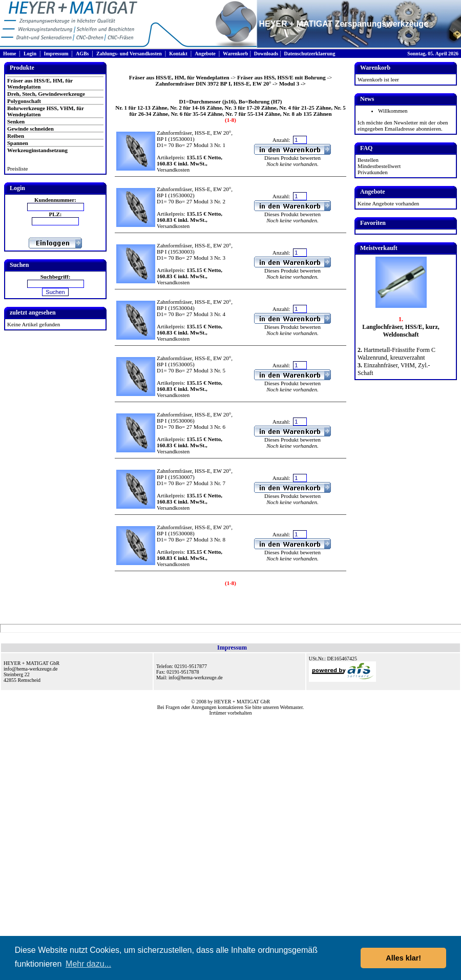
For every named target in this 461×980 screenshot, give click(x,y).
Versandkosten (173, 170)
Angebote (205, 54)
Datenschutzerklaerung (309, 54)
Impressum (56, 54)
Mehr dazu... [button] (88, 964)
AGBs (82, 54)
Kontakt (178, 54)
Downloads (266, 54)
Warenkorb (235, 54)
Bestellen (368, 160)
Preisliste (17, 169)
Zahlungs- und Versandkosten (129, 54)
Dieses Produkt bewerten (292, 158)
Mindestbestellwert (379, 166)
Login (30, 54)
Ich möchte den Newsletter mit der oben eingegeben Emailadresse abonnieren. (403, 126)
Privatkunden (373, 172)
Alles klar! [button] (403, 958)
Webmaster (291, 707)
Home (10, 54)
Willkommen (393, 111)
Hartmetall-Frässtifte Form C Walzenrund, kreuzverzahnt (396, 354)
